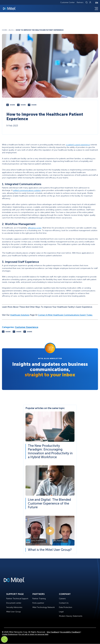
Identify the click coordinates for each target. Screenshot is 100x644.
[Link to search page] (87, 2)
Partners (80, 2)
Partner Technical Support (17, 599)
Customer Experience (27, 327)
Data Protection (66, 607)
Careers (62, 599)
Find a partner (38, 603)
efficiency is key (35, 228)
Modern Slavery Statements (71, 616)
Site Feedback (53, 632)
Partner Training (39, 599)
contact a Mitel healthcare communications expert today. (65, 315)
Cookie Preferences (10, 634)
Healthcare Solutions (20, 315)
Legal (61, 612)
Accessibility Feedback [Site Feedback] (70, 632)
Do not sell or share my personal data (34, 634)
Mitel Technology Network (44, 607)
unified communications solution (27, 190)
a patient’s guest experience (78, 145)
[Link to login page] (90, 2)
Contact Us (64, 603)
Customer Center (67, 2)
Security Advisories (14, 607)
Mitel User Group (13, 612)
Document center (14, 603)
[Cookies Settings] (4, 639)
